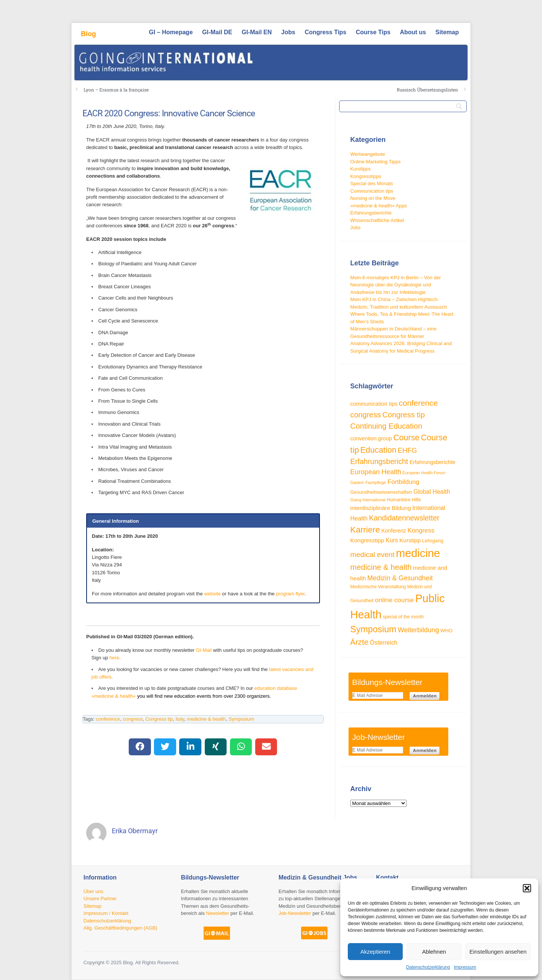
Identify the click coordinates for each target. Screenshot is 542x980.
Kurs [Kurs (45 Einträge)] (392, 540)
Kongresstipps (366, 176)
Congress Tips (325, 32)
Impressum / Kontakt (106, 913)
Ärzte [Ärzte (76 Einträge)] (359, 642)
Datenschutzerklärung (428, 967)
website (212, 594)
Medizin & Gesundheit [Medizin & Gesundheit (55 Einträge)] (400, 578)
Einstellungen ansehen (498, 952)
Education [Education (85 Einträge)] (378, 450)
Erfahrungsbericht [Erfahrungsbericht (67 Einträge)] (379, 461)
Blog (88, 34)
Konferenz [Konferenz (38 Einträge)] (394, 531)
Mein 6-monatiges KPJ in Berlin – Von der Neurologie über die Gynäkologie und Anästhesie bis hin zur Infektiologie (396, 285)
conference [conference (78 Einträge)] (419, 403)
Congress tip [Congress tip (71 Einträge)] (404, 415)
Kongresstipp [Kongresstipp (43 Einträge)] (367, 540)
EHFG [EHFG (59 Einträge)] (407, 450)
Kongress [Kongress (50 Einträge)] (421, 530)
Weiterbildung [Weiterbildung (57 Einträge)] (419, 630)
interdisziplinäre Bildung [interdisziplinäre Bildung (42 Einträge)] (381, 508)
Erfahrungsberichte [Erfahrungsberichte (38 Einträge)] (432, 462)
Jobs (288, 32)
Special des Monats (372, 183)
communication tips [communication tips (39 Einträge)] (374, 404)
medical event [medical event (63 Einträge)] (373, 555)
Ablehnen (434, 952)
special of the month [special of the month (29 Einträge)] (403, 617)
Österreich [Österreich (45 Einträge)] (384, 643)
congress (133, 719)
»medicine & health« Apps (379, 206)
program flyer (290, 594)
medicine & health (206, 719)
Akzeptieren (375, 952)
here (114, 658)
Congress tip (159, 719)
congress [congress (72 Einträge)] (366, 415)
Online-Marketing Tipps (376, 162)
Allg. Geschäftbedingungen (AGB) (120, 928)
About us (413, 32)
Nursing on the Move (373, 198)
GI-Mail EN (257, 32)
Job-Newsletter (295, 913)
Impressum (465, 967)
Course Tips (373, 32)
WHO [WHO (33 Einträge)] (446, 631)
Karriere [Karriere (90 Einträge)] (365, 530)
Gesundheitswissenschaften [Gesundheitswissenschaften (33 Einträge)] (381, 492)
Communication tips (372, 191)
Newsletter (217, 913)
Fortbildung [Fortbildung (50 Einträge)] (403, 482)
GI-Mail (204, 650)
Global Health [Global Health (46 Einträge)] (432, 492)
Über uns (94, 891)
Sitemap (447, 32)
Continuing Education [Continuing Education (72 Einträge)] (386, 426)
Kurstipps (361, 169)
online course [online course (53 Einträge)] (394, 600)
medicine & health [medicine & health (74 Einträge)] (381, 567)
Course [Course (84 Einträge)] (406, 437)
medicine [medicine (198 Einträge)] (418, 553)
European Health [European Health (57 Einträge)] (376, 472)
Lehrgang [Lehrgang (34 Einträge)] (433, 541)
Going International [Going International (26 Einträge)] (368, 500)
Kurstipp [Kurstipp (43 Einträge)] (410, 540)
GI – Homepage (171, 32)
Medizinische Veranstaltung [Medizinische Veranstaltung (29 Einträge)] (378, 587)
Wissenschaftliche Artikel (377, 220)
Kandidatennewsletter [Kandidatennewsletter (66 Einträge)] (404, 518)
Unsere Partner (100, 899)
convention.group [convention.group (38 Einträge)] (371, 438)
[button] (527, 888)
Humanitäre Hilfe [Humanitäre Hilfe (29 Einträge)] (404, 500)
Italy (180, 719)
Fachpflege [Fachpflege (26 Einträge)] (376, 482)
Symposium (241, 719)
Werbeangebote (368, 154)
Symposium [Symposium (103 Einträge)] (374, 629)
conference (108, 719)
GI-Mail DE (217, 32)
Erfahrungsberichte (371, 213)
